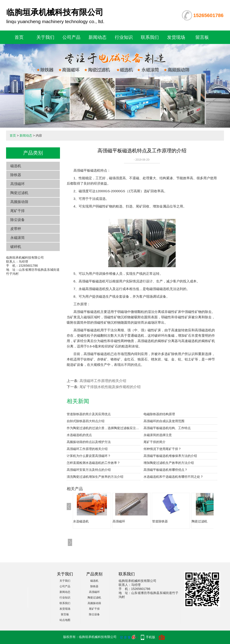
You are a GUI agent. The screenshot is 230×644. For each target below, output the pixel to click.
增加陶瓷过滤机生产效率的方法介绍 (169, 463)
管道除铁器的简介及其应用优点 (89, 414)
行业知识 (124, 37)
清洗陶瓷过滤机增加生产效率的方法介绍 (95, 477)
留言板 (202, 37)
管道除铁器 (160, 521)
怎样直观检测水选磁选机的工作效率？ (93, 463)
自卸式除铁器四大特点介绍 (86, 421)
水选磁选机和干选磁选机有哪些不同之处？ (173, 477)
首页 (19, 37)
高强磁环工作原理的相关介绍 (103, 381)
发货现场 (176, 37)
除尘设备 (18, 220)
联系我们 (150, 37)
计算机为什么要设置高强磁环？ (89, 456)
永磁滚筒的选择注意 (158, 435)
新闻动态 (97, 37)
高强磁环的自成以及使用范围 (164, 421)
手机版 (150, 637)
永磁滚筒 (18, 238)
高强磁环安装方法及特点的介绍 (89, 470)
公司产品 (71, 37)
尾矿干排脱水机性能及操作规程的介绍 (110, 387)
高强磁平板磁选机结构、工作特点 (167, 428)
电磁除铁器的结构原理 (159, 414)
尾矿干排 (18, 211)
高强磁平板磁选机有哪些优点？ (166, 470)
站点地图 (65, 620)
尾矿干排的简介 (155, 442)
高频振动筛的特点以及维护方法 (89, 442)
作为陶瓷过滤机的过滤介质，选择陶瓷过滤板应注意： (104, 428)
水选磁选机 (81, 521)
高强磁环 (18, 184)
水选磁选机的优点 (79, 435)
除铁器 (16, 175)
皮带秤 (16, 229)
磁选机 (16, 166)
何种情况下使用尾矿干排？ (162, 449)
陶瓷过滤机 (19, 193)
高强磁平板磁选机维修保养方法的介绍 (170, 456)
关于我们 (45, 37)
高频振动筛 (19, 202)
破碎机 (16, 247)
